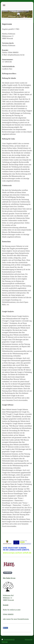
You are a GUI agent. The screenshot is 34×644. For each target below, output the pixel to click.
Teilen (5, 628)
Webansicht (29, 640)
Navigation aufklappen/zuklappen (17, 5)
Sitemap (5, 642)
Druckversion (8, 640)
